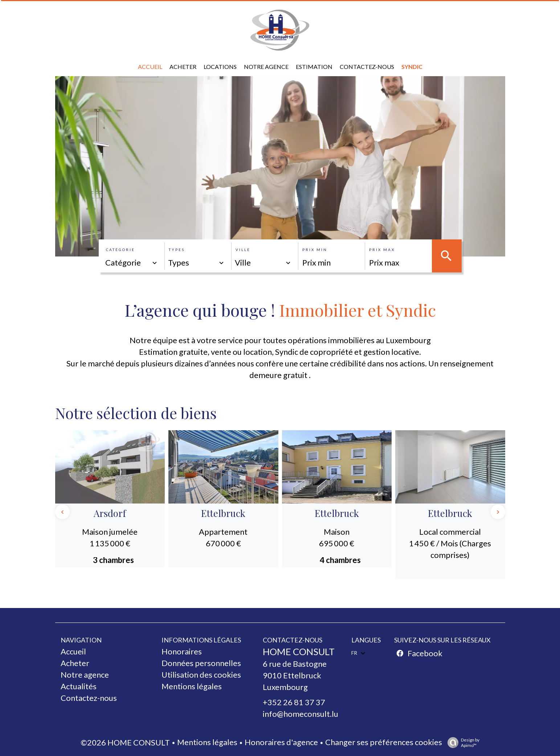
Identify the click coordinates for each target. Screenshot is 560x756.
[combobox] (132, 263)
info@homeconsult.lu (301, 714)
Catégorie (120, 250)
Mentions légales (207, 742)
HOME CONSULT (299, 652)
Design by (462, 743)
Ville (243, 250)
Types (177, 250)
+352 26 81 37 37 (294, 702)
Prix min (315, 250)
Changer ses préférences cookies (384, 742)
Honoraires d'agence (281, 742)
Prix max (382, 250)
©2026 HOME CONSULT (125, 742)
